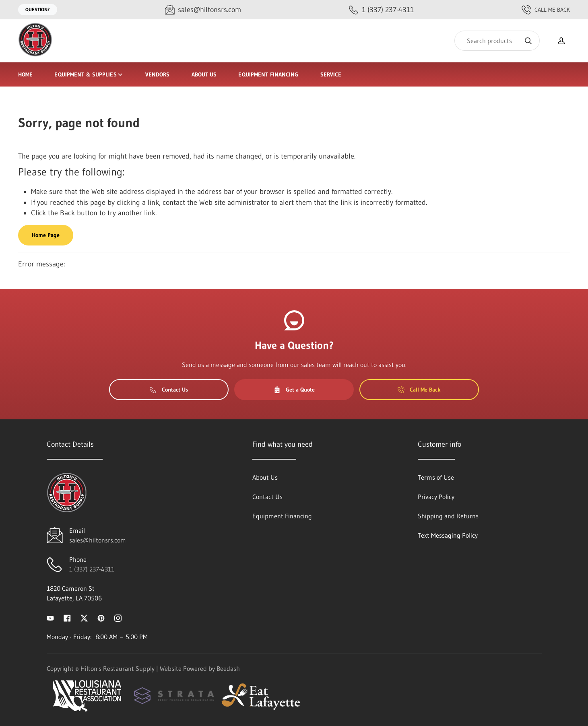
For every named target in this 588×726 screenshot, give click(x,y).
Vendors (158, 74)
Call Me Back (546, 10)
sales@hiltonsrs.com (98, 540)
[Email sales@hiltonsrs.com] (203, 10)
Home (25, 74)
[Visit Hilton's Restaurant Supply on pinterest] (101, 617)
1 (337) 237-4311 (92, 569)
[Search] (497, 41)
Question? (38, 9)
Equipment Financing (268, 74)
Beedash (228, 668)
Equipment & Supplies (89, 74)
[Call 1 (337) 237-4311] (381, 10)
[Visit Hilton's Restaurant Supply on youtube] (50, 617)
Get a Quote (294, 390)
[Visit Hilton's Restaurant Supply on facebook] (67, 617)
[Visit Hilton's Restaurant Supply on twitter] (84, 617)
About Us (204, 74)
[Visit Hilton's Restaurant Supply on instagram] (118, 617)
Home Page (46, 235)
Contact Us (169, 390)
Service (331, 74)
